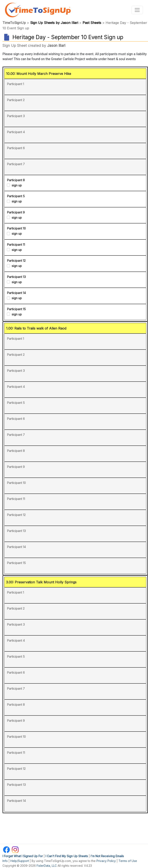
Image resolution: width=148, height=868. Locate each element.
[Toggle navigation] (137, 10)
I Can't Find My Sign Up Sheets (67, 856)
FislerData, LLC (47, 866)
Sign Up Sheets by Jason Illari (54, 23)
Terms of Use (128, 861)
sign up (17, 185)
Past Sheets (92, 23)
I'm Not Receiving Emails (107, 856)
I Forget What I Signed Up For (23, 856)
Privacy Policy (106, 861)
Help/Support (20, 861)
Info (5, 861)
